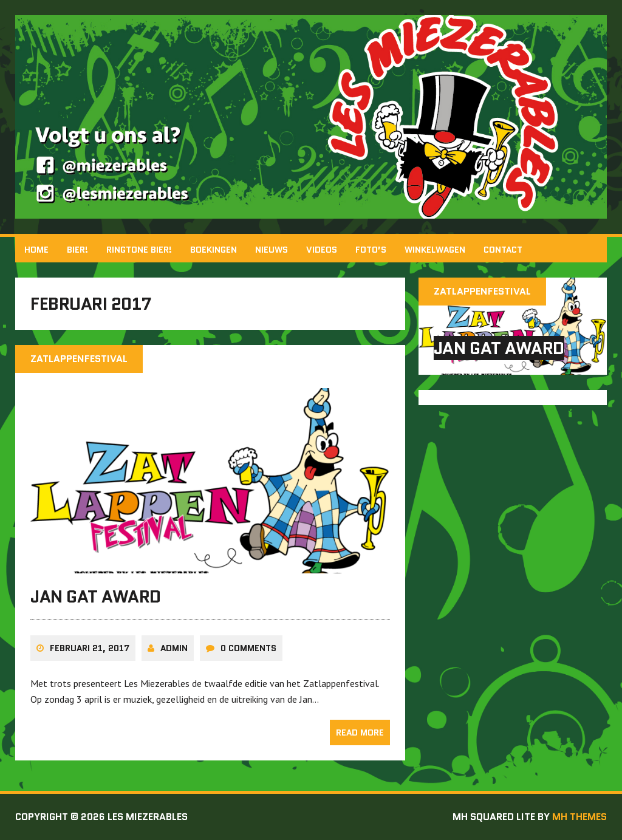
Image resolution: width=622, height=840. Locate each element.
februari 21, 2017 (90, 648)
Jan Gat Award (96, 596)
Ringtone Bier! (139, 250)
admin (174, 648)
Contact (503, 250)
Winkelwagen (435, 250)
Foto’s (371, 250)
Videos (322, 250)
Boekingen (214, 250)
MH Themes (579, 817)
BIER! (77, 250)
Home (36, 250)
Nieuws (272, 250)
